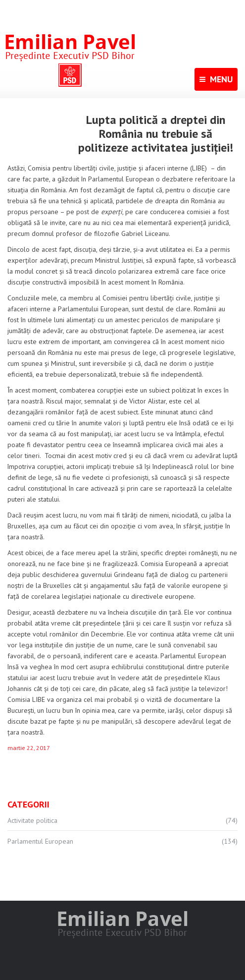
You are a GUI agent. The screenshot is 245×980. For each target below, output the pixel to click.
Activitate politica (32, 820)
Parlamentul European (40, 841)
